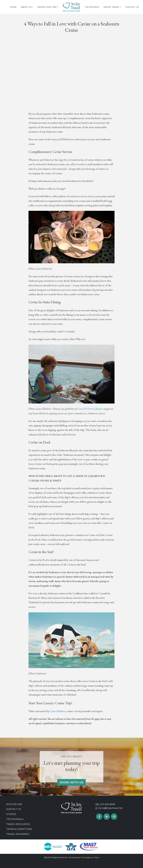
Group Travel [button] (111, 7)
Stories (11, 814)
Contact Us (132, 7)
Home (13, 7)
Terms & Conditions (19, 829)
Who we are (14, 804)
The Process (92, 7)
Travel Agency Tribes (90, 857)
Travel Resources (18, 824)
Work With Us (71, 782)
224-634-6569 (108, 804)
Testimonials (15, 819)
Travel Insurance (18, 834)
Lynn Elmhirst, (58, 711)
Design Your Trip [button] (47, 7)
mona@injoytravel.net (110, 808)
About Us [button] (26, 7)
